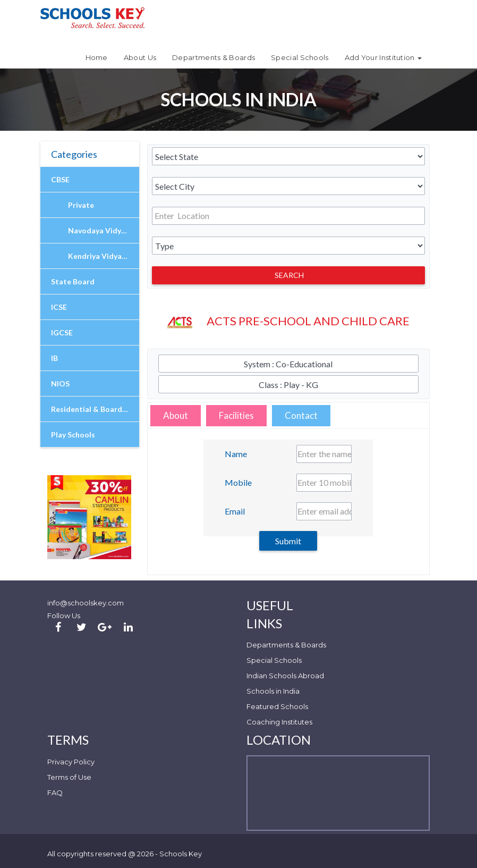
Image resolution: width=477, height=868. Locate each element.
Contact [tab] (301, 415)
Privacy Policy (71, 762)
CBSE (60, 179)
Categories (74, 154)
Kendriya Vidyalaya (102, 256)
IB (54, 358)
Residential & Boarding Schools (95, 409)
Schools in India (273, 691)
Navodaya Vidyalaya (104, 230)
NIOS (60, 384)
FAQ (55, 793)
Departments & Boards (214, 57)
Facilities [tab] (236, 415)
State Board (73, 281)
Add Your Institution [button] (383, 57)
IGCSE (62, 332)
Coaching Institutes (279, 722)
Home (97, 57)
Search (289, 275)
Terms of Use (69, 777)
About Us (140, 57)
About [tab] (176, 415)
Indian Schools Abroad (285, 676)
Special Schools (300, 57)
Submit (288, 541)
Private (81, 205)
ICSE (59, 307)
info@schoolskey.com (86, 603)
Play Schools (73, 435)
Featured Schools (277, 706)
